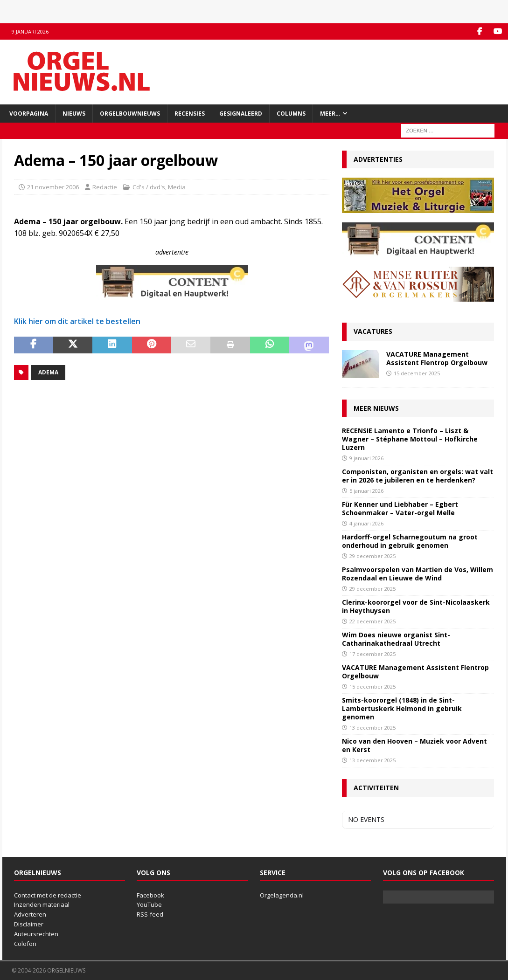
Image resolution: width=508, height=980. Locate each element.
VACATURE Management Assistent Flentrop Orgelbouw (437, 358)
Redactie (105, 187)
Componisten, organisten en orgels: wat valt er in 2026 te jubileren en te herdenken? (418, 476)
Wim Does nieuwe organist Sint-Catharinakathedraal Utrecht (396, 639)
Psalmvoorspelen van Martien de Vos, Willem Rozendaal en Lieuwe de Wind (418, 574)
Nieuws (74, 114)
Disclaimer (29, 924)
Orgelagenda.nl (282, 895)
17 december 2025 (372, 654)
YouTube (149, 904)
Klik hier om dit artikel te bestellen (77, 321)
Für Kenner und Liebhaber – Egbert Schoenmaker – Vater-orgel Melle (400, 508)
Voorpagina (29, 114)
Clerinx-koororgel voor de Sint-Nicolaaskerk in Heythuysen (416, 606)
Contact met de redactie (48, 895)
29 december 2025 (372, 556)
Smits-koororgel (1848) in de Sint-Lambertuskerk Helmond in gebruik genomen (402, 708)
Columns (291, 114)
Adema (48, 372)
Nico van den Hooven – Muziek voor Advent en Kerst (414, 745)
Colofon (25, 944)
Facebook (150, 895)
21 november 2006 (53, 187)
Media (177, 187)
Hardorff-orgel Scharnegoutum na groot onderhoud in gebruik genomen (410, 541)
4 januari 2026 (366, 523)
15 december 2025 (417, 373)
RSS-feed (150, 914)
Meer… (330, 114)
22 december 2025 (372, 621)
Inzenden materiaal (42, 904)
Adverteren (30, 914)
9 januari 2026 (366, 458)
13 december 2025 (372, 728)
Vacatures (373, 331)
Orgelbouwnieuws (130, 114)
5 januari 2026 (366, 491)
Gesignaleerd (241, 114)
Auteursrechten (36, 934)
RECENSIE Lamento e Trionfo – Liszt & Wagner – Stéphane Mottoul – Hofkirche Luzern (410, 439)
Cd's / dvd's (149, 187)
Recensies (190, 114)
